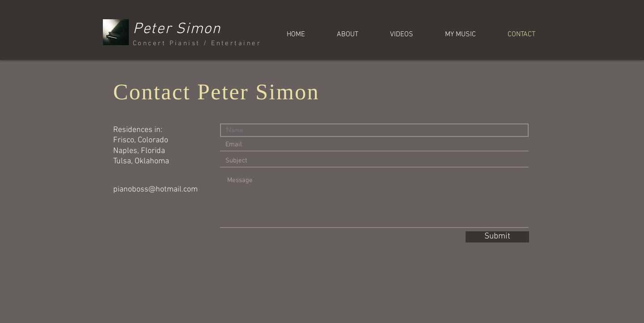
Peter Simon (177, 29)
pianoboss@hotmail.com (155, 189)
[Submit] (497, 237)
